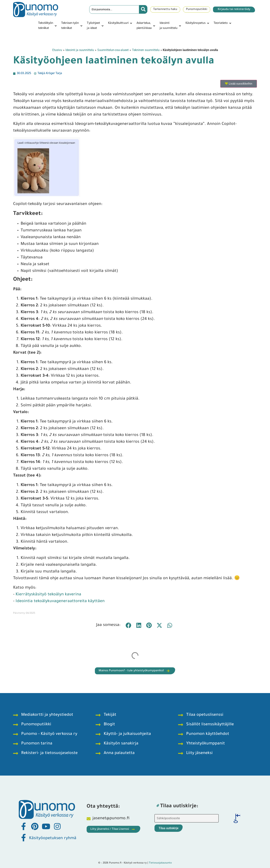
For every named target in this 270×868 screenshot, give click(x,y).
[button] (48, 26)
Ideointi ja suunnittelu (80, 50)
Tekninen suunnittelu (146, 50)
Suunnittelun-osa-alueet (113, 50)
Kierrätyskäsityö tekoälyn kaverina (48, 595)
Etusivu (57, 50)
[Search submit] (143, 9)
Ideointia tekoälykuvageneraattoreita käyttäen (60, 602)
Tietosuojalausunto (160, 863)
